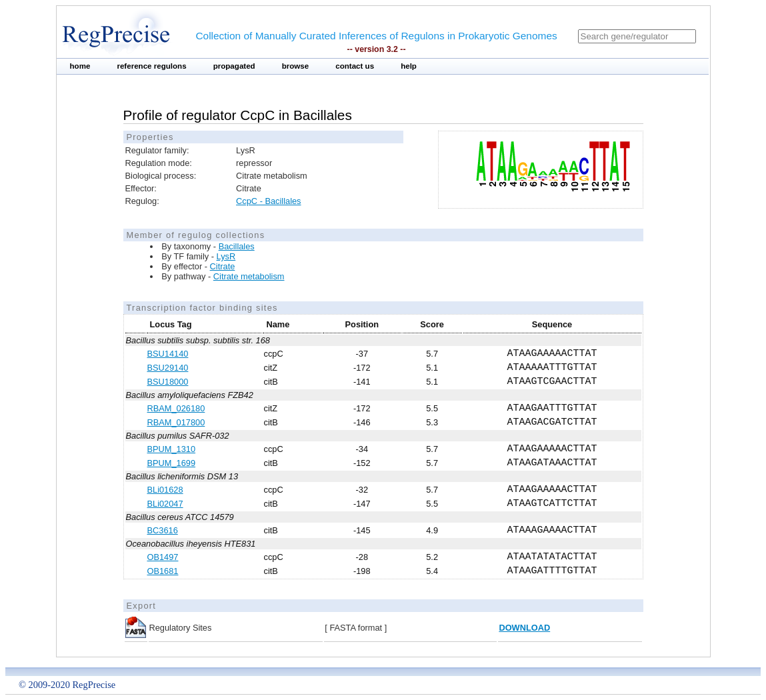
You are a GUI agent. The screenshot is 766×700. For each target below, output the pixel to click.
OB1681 (163, 571)
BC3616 (163, 530)
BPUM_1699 (172, 463)
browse (296, 66)
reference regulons (151, 66)
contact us (355, 66)
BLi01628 (165, 490)
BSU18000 (168, 382)
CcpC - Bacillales (268, 201)
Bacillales (237, 246)
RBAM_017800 (176, 422)
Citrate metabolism (249, 276)
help (409, 66)
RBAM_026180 (176, 408)
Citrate (223, 266)
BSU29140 (168, 368)
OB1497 (163, 557)
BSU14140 (168, 354)
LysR (226, 256)
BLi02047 (165, 504)
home (80, 66)
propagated (234, 66)
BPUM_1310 (172, 449)
